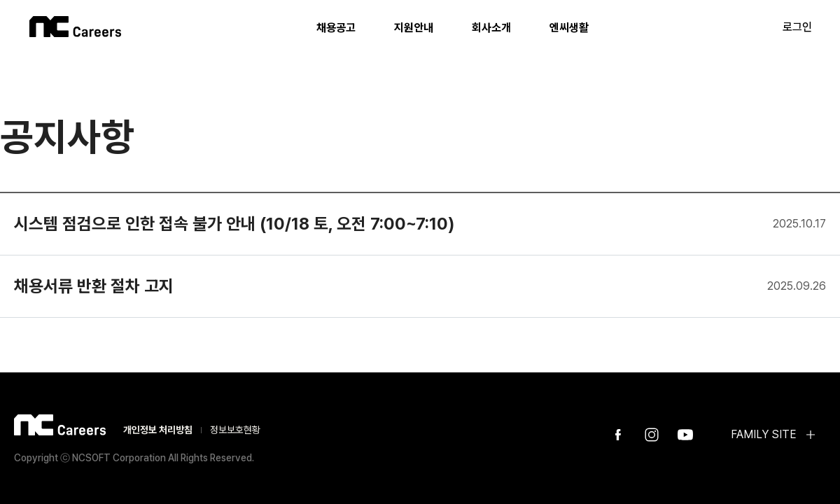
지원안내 (414, 28)
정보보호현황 (235, 430)
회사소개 (491, 28)
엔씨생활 (569, 28)
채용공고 (336, 28)
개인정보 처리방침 (158, 430)
